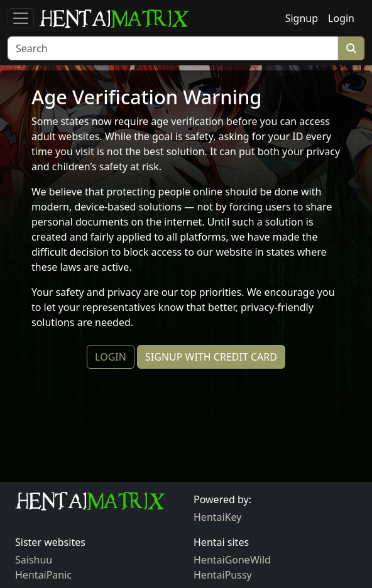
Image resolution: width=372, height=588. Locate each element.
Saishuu (34, 560)
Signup (302, 18)
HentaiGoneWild (232, 560)
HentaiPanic (43, 575)
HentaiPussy (223, 575)
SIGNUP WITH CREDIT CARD (211, 357)
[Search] (173, 48)
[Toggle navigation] (21, 18)
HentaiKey (217, 517)
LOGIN (111, 357)
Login (341, 18)
